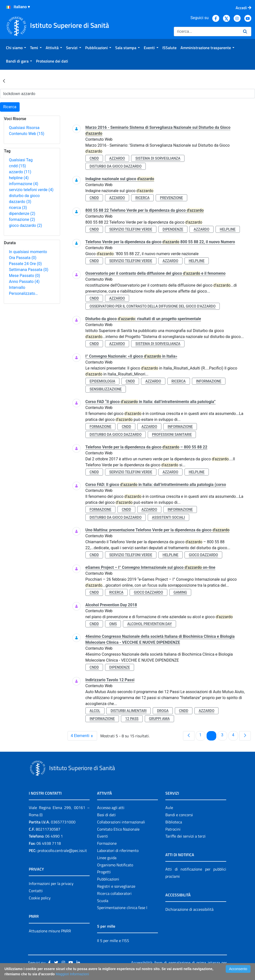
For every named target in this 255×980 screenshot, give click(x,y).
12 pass (132, 719)
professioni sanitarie (172, 435)
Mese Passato (24, 276)
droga (163, 711)
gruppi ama (159, 719)
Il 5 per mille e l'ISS (113, 941)
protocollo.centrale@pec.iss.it (62, 850)
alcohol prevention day (149, 624)
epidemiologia (102, 381)
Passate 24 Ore (25, 264)
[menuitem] (16, 48)
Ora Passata (23, 258)
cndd (17, 166)
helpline (19, 178)
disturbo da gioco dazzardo (116, 166)
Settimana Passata (29, 270)
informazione (24, 184)
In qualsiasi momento (28, 252)
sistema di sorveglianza (158, 158)
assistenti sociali (168, 517)
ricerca (18, 208)
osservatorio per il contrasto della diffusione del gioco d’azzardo (153, 306)
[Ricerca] (206, 32)
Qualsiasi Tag (21, 160)
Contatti (36, 891)
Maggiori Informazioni (72, 974)
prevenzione (171, 198)
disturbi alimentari (128, 711)
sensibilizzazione (106, 389)
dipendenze (22, 214)
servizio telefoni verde (31, 190)
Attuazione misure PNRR (50, 931)
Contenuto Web (27, 134)
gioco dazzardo (25, 225)
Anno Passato (24, 282)
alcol (95, 711)
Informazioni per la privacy (51, 883)
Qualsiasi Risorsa (24, 128)
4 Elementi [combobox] (84, 736)
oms (113, 624)
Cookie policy (40, 898)
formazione (22, 220)
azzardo (20, 172)
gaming (180, 592)
